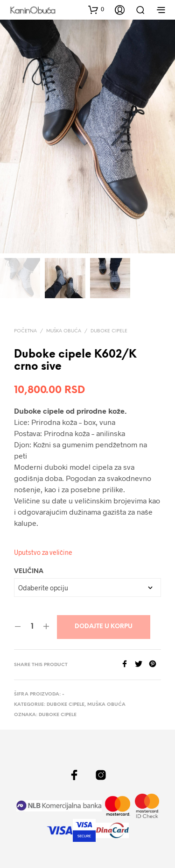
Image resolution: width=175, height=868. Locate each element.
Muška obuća (64, 331)
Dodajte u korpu (104, 627)
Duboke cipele (109, 331)
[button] (96, 9)
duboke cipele (58, 715)
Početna (25, 331)
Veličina (29, 572)
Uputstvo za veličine (43, 553)
